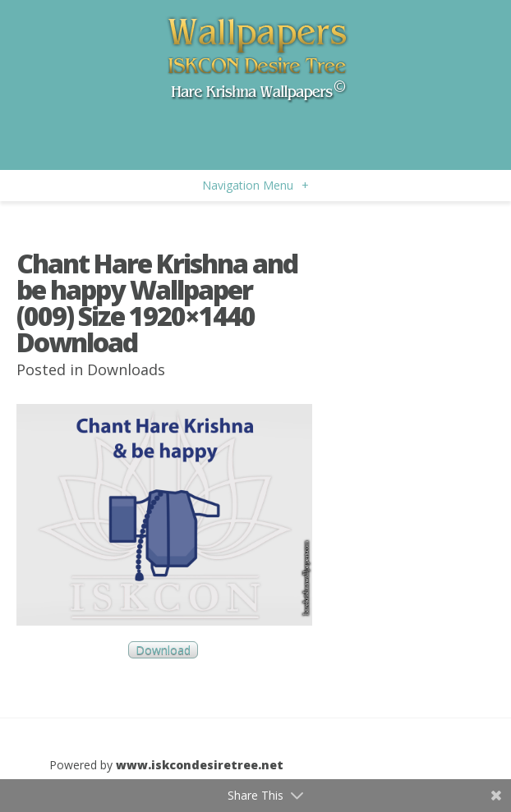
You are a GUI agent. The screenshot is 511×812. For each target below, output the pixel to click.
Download (163, 650)
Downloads (126, 369)
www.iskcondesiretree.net (200, 765)
